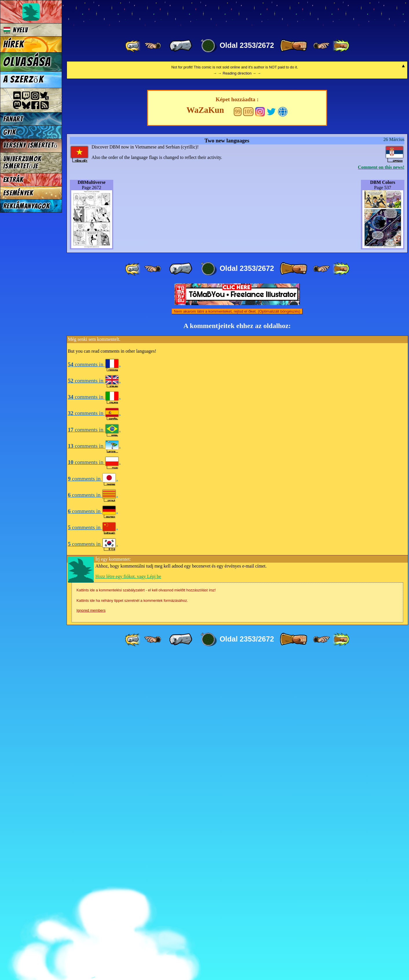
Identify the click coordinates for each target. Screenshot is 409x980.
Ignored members (91, 935)
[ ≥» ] (322, 46)
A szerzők (23, 79)
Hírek (14, 44)
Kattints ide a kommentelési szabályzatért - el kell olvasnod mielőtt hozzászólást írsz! (146, 915)
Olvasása (27, 62)
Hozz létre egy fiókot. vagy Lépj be (128, 901)
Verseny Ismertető (31, 145)
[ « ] (181, 46)
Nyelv (16, 30)
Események (18, 193)
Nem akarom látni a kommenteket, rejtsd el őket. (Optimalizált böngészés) (237, 636)
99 (238, 436)
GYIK (10, 132)
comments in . (94, 689)
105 (248, 436)
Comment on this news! (381, 492)
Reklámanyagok (27, 206)
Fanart (13, 119)
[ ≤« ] (153, 46)
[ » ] (293, 46)
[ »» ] (341, 46)
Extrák (13, 180)
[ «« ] (133, 46)
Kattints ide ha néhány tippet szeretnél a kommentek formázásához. (132, 925)
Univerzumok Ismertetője (22, 162)
